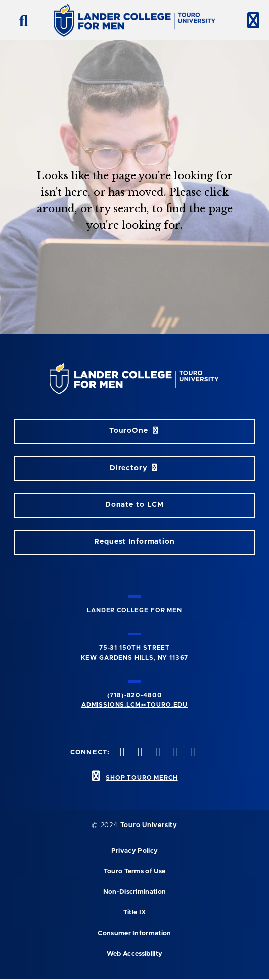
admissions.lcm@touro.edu (134, 705)
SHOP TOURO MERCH (142, 778)
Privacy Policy (134, 851)
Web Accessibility (134, 954)
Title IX (135, 913)
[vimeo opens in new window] (174, 753)
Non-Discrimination (135, 892)
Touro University (149, 825)
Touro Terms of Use (135, 872)
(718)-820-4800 (135, 695)
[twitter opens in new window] (139, 753)
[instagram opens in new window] (157, 753)
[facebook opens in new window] (121, 753)
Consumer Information (134, 933)
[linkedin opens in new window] (192, 753)
